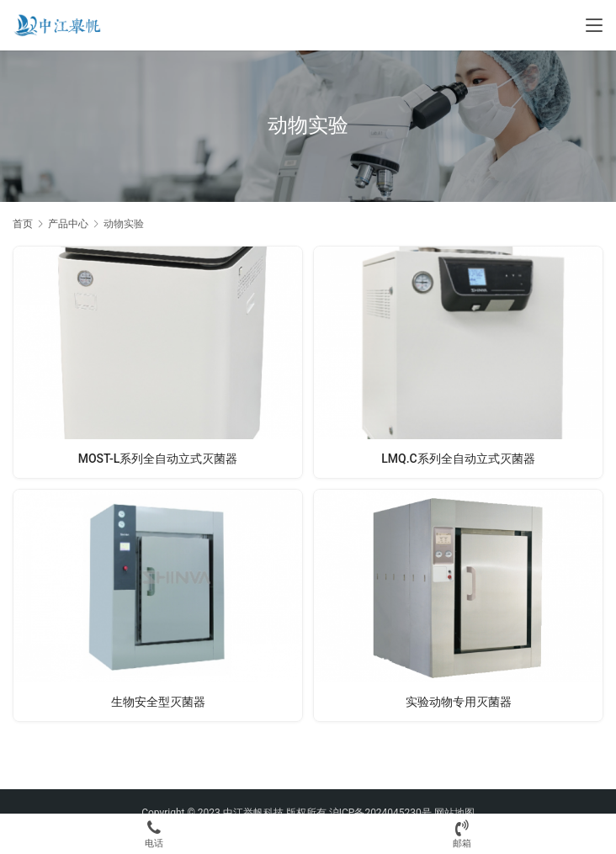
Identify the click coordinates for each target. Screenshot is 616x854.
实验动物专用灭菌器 (459, 702)
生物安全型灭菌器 (158, 702)
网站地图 (454, 813)
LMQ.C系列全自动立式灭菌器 (458, 459)
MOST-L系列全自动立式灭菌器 (158, 459)
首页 (23, 224)
